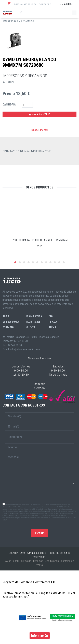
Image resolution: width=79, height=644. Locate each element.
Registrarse (33, 322)
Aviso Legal (11, 561)
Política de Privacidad (31, 561)
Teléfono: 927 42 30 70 (25, 5)
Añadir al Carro (39, 114)
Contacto (45, 5)
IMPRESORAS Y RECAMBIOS (19, 21)
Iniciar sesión (34, 316)
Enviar (39, 533)
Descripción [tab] (39, 130)
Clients (31, 327)
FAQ (51, 316)
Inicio (6, 316)
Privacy (53, 322)
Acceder (67, 4)
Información (40, 636)
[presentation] (39, 493)
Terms (52, 327)
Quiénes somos (11, 322)
